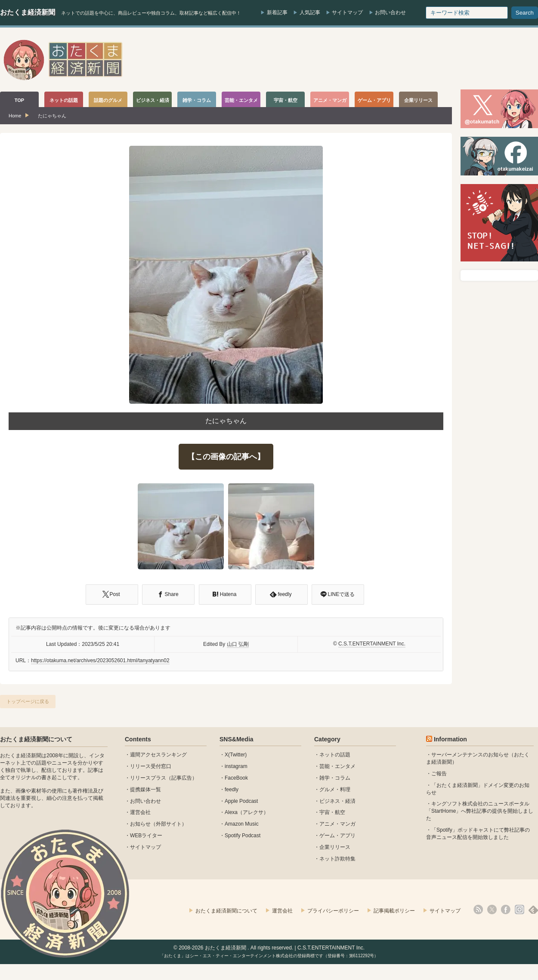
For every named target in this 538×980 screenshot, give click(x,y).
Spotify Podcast (243, 836)
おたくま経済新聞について (36, 739)
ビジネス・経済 (337, 801)
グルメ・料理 (335, 790)
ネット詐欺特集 (337, 859)
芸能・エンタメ (337, 766)
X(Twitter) (236, 755)
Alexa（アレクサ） (247, 812)
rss (478, 909)
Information (450, 739)
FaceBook (236, 778)
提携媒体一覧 (145, 790)
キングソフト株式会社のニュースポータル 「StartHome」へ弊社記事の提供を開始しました (480, 811)
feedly (232, 790)
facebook (506, 909)
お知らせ (140, 824)
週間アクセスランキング (158, 755)
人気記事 (310, 12)
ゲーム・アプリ (337, 836)
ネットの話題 (335, 755)
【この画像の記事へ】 (226, 457)
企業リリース (335, 847)
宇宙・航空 (332, 812)
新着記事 (277, 12)
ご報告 (439, 774)
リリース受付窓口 (151, 766)
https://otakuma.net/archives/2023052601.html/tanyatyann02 (100, 661)
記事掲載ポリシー (394, 911)
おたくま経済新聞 (28, 12)
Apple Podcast (241, 801)
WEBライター (146, 836)
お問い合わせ (390, 12)
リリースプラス (148, 778)
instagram (236, 766)
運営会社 (140, 812)
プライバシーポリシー (333, 911)
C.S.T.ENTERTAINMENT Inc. (372, 644)
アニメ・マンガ (337, 824)
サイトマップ (347, 12)
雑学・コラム (335, 778)
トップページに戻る (28, 701)
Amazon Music (242, 824)
